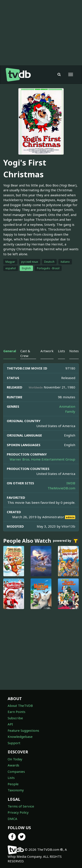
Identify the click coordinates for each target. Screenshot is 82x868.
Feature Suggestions (23, 730)
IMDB (71, 483)
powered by (66, 541)
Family (70, 411)
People (13, 784)
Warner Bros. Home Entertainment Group (42, 459)
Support (14, 743)
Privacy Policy (18, 812)
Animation (67, 406)
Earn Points (17, 712)
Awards (13, 765)
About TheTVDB (20, 706)
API (10, 724)
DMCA (12, 819)
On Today (15, 759)
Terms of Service (21, 806)
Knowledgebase (20, 737)
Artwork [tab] (47, 351)
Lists (11, 778)
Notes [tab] (74, 351)
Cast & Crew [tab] (25, 353)
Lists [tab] (61, 351)
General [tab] (10, 351)
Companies (16, 771)
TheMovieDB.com (61, 488)
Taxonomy (16, 790)
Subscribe (15, 718)
